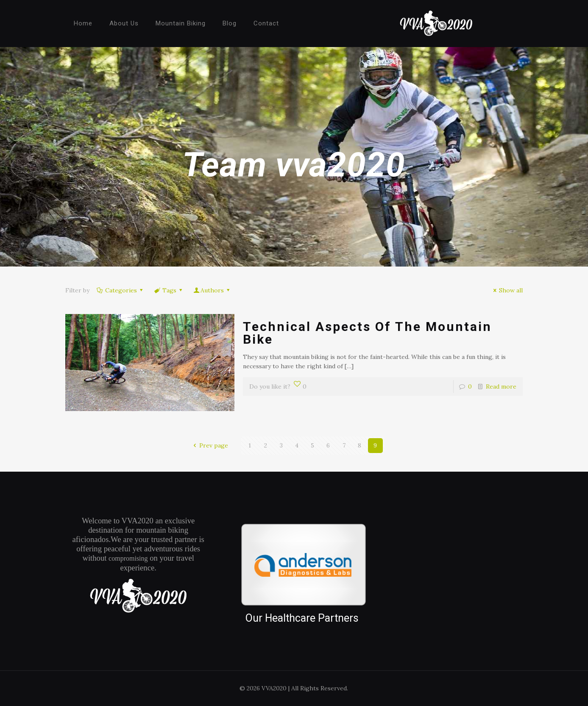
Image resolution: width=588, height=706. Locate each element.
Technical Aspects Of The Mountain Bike (367, 333)
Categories (121, 290)
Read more (501, 386)
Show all (507, 290)
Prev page (209, 445)
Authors (212, 290)
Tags (169, 290)
